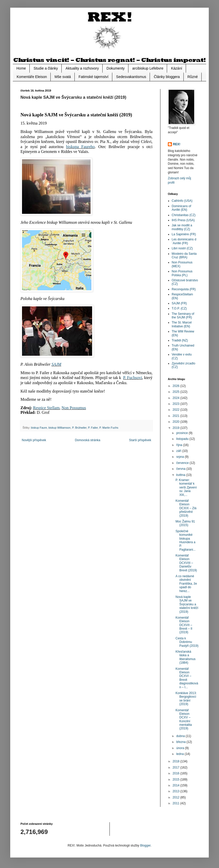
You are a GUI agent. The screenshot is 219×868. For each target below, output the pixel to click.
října (180, 445)
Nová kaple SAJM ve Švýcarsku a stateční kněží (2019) (187, 604)
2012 (177, 797)
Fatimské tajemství (94, 77)
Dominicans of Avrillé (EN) (181, 208)
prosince (183, 433)
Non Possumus (74, 408)
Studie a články (46, 68)
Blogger (145, 845)
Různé (193, 77)
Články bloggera (167, 77)
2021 (177, 416)
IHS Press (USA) (183, 220)
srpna (180, 457)
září (179, 451)
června (181, 469)
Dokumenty (116, 68)
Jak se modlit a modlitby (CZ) (182, 227)
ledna (180, 754)
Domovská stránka (88, 440)
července (183, 463)
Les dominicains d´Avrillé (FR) (184, 241)
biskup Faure (39, 428)
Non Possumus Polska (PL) (182, 273)
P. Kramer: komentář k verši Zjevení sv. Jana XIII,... (186, 487)
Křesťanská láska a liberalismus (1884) (185, 657)
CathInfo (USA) (182, 201)
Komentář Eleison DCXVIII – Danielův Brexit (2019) (186, 563)
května (181, 475)
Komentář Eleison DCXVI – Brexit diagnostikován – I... (187, 678)
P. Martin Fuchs (109, 428)
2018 (177, 761)
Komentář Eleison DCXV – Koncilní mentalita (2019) (184, 719)
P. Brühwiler (79, 428)
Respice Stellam (46, 408)
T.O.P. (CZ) (179, 308)
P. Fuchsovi (133, 378)
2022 (177, 410)
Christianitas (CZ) (184, 215)
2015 (177, 780)
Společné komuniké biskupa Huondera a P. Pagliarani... (185, 540)
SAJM (56, 364)
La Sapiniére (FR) (184, 234)
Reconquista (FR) (184, 289)
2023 (177, 404)
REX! (177, 144)
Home (21, 68)
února (181, 748)
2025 (177, 392)
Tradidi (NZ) (180, 340)
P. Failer (93, 428)
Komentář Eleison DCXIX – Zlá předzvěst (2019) (186, 508)
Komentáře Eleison (32, 77)
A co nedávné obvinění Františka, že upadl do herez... (186, 584)
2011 (177, 803)
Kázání (177, 68)
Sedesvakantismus (131, 77)
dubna (181, 736)
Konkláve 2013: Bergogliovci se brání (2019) (186, 699)
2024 (177, 398)
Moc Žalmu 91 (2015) (185, 523)
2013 (177, 791)
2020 (177, 422)
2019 (177, 428)
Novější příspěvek (34, 440)
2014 (177, 785)
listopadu (183, 439)
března (181, 742)
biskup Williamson (59, 428)
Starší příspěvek (140, 440)
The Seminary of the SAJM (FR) (183, 316)
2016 (177, 773)
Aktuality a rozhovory (82, 68)
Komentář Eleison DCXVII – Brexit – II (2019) (184, 625)
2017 (177, 767)
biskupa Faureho (80, 147)
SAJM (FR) (179, 303)
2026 (177, 386)
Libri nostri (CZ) (182, 248)
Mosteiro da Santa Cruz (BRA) (184, 255)
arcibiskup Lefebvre (148, 68)
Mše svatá (63, 77)
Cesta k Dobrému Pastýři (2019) (187, 642)
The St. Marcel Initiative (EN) (182, 324)
